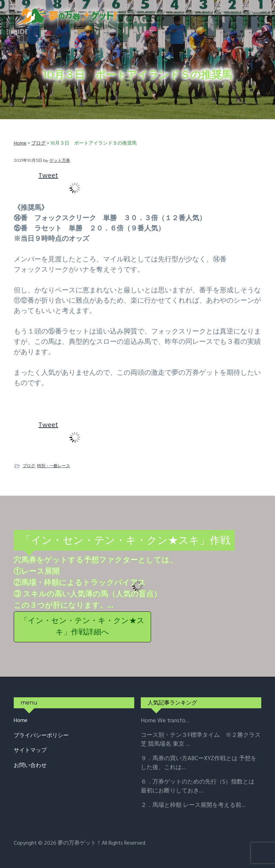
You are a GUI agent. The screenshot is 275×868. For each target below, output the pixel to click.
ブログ (29, 466)
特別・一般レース (54, 466)
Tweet (48, 176)
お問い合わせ (30, 766)
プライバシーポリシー (41, 736)
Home (21, 721)
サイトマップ (30, 751)
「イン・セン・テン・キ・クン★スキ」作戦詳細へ (82, 627)
